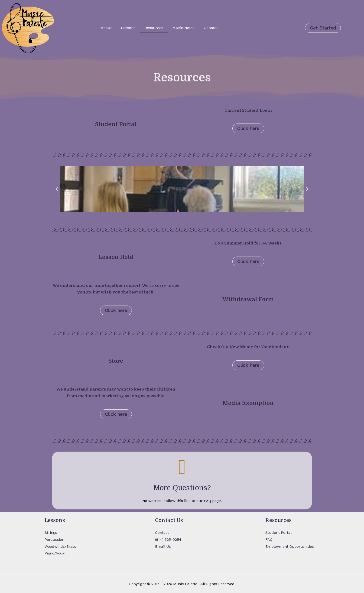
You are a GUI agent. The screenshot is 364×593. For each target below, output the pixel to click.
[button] (57, 189)
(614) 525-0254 (168, 539)
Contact (211, 28)
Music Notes (184, 28)
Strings (51, 533)
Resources (154, 28)
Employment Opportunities (290, 546)
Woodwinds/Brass (60, 546)
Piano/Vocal (55, 553)
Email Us (163, 546)
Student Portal (278, 533)
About (106, 28)
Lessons (128, 28)
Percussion (54, 539)
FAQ (269, 539)
